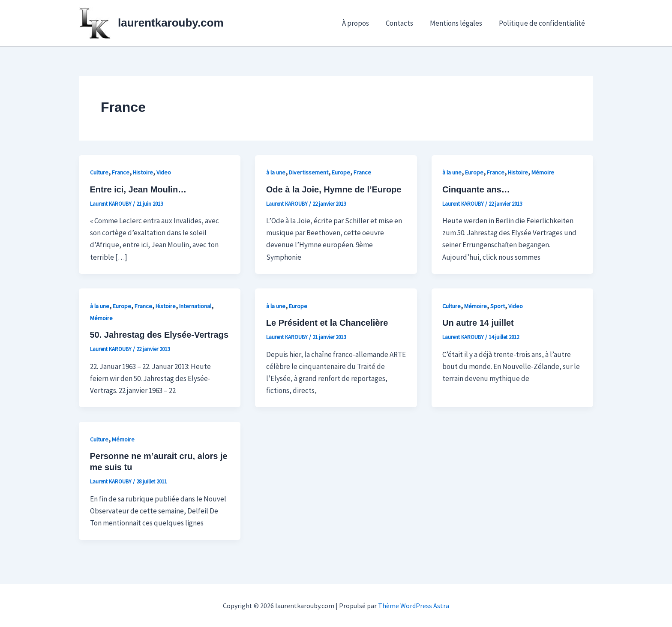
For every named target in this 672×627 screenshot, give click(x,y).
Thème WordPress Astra (414, 606)
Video (164, 172)
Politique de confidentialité (543, 23)
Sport (498, 306)
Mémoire (543, 172)
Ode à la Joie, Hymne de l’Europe (334, 189)
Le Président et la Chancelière (327, 323)
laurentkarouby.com (171, 23)
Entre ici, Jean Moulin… (138, 189)
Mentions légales (459, 23)
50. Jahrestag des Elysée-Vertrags (159, 335)
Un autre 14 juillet (478, 323)
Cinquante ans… (476, 189)
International (195, 306)
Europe (341, 172)
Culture (99, 172)
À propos (363, 23)
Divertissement (309, 172)
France (121, 172)
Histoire (143, 172)
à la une (276, 172)
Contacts (405, 23)
